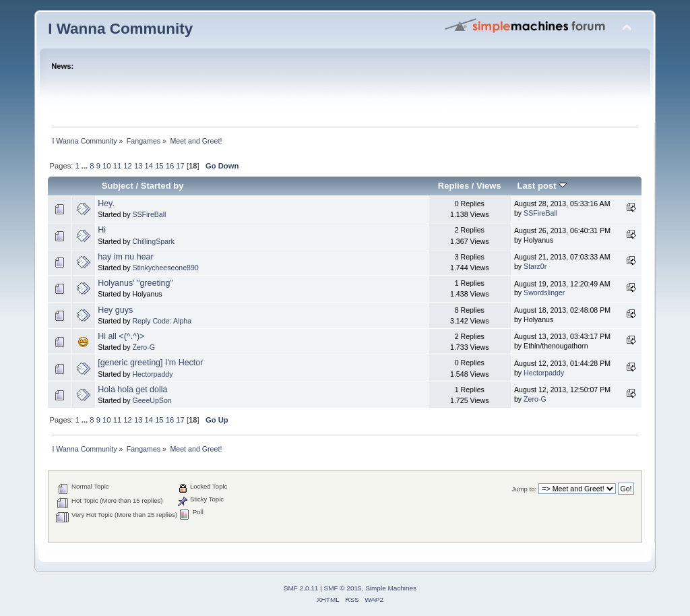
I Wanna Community (120, 29)
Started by (162, 186)
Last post (542, 186)
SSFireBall (149, 214)
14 (149, 166)
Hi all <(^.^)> (121, 336)
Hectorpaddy (152, 374)
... (86, 166)
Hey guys (115, 310)
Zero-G (144, 347)
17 (180, 166)
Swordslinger (544, 292)
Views (489, 186)
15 (159, 166)
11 (117, 166)
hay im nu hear (125, 257)
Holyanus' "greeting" (135, 283)
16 (170, 166)
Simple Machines (391, 588)
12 (127, 166)
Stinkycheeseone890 (165, 268)
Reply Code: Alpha (162, 321)
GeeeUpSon (152, 400)
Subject (118, 186)
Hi (102, 230)
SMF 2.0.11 (301, 588)
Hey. (106, 204)
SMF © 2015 (343, 588)
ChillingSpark (153, 241)
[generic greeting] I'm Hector (150, 363)
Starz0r (535, 266)
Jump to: (525, 489)
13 (138, 166)
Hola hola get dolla (132, 390)
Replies (453, 186)
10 (106, 166)
